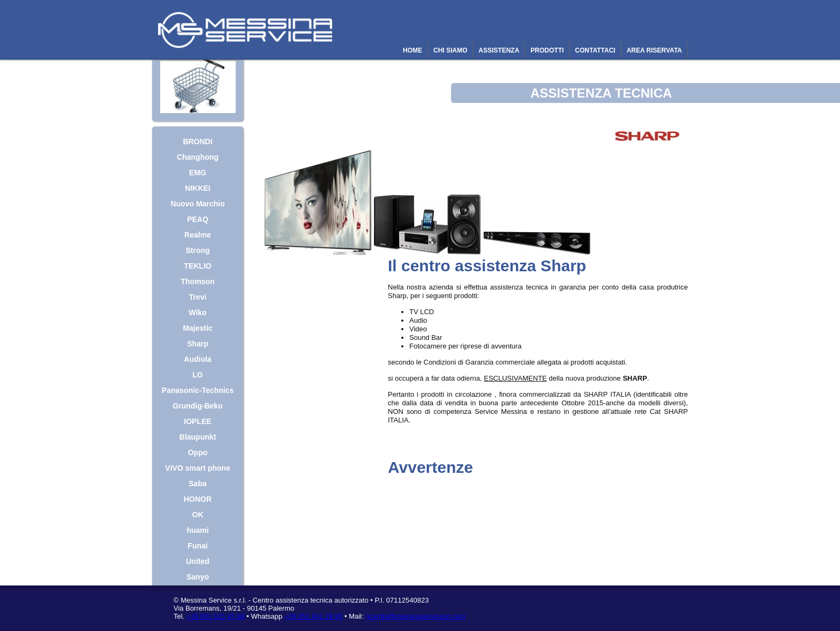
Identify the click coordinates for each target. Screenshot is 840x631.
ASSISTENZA (499, 50)
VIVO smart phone (197, 468)
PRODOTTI (547, 50)
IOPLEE (197, 421)
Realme (198, 235)
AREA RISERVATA (654, 50)
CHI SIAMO (450, 50)
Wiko (197, 313)
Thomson (198, 281)
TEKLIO (197, 266)
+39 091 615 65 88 (216, 616)
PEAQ (198, 219)
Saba (197, 484)
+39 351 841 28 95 (314, 616)
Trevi (198, 297)
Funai (197, 546)
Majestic (197, 328)
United (198, 561)
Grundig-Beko (197, 406)
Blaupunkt (198, 437)
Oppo (198, 452)
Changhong (198, 157)
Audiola (197, 359)
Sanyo (198, 577)
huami (197, 530)
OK (198, 515)
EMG (198, 173)
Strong (197, 250)
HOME (412, 50)
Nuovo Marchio (197, 204)
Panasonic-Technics (198, 390)
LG (197, 375)
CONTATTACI (595, 50)
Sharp (198, 344)
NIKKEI (197, 188)
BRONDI (197, 142)
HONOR (198, 499)
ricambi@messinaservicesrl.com (415, 616)
